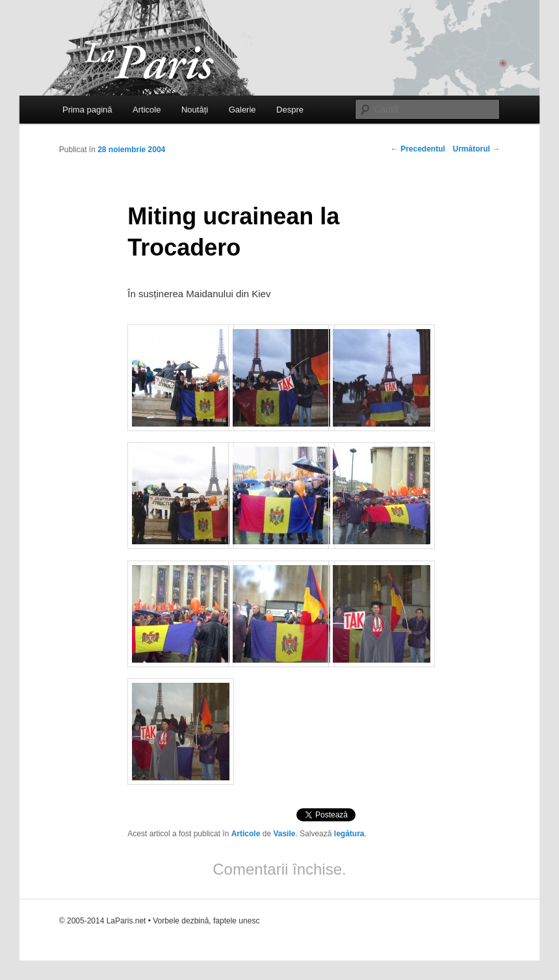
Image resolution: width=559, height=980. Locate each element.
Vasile (284, 834)
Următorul (477, 149)
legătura (349, 834)
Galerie (242, 110)
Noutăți (195, 110)
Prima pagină (87, 110)
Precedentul (418, 149)
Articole (147, 110)
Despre (290, 110)
